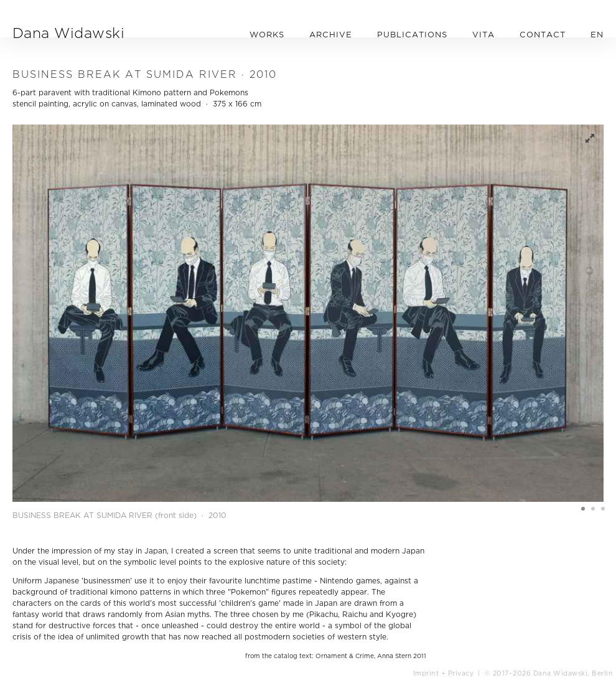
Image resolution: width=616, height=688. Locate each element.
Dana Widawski (68, 33)
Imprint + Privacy (444, 673)
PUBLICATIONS (412, 34)
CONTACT (543, 34)
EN (597, 34)
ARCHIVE (331, 34)
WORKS (267, 34)
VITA (483, 34)
